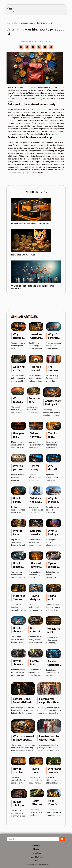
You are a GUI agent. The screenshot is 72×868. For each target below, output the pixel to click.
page (28, 118)
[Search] (33, 839)
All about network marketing (36, 567)
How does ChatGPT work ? (24, 255)
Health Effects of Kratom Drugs (37, 806)
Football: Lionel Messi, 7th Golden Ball (23, 702)
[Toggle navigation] (11, 10)
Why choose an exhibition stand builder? (31, 224)
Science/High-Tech (36, 857)
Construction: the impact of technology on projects (53, 406)
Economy (36, 845)
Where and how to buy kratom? (54, 772)
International (36, 853)
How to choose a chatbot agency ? (18, 633)
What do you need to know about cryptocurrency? (23, 740)
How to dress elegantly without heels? (49, 702)
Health (36, 849)
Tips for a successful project (36, 370)
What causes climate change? (18, 403)
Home (9, 23)
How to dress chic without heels (49, 738)
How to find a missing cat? (34, 666)
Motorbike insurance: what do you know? (19, 601)
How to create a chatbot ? (18, 567)
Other (16, 23)
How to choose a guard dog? (18, 666)
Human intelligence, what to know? (20, 807)
